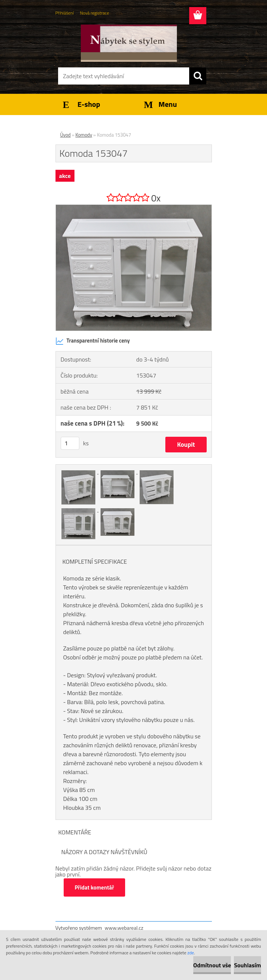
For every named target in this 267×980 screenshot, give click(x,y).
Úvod (66, 135)
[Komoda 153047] (134, 208)
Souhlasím (247, 965)
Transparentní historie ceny (93, 341)
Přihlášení (65, 13)
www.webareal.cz (124, 928)
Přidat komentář (95, 887)
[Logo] (129, 43)
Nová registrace (95, 13)
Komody (84, 135)
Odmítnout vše (212, 965)
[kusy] (70, 443)
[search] (198, 76)
